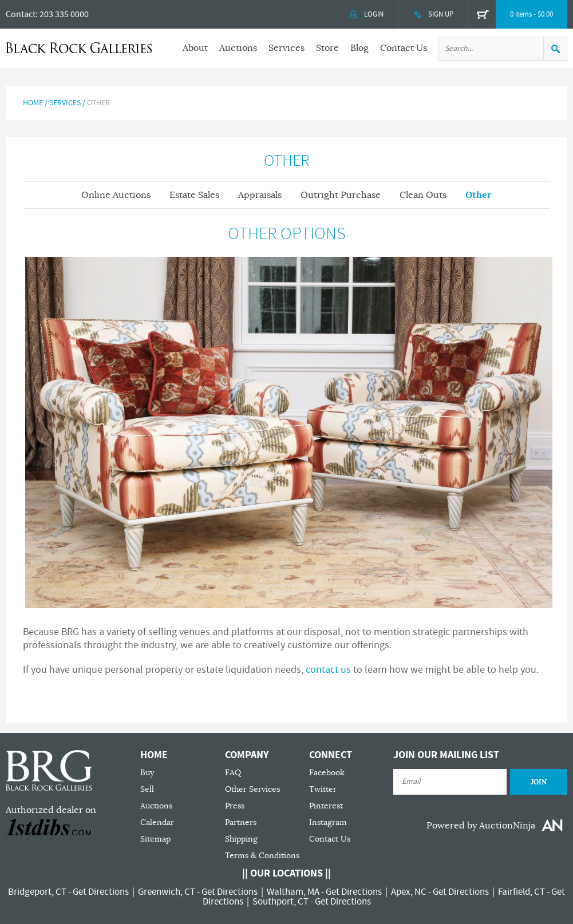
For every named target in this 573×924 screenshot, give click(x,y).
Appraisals (260, 195)
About (195, 48)
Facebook (327, 773)
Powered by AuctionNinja (481, 826)
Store (327, 48)
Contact (21, 14)
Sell (147, 789)
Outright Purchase (341, 195)
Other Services (252, 789)
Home (33, 103)
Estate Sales (194, 195)
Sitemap (155, 839)
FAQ (233, 773)
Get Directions (101, 892)
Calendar (157, 822)
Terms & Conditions (262, 856)
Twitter (323, 789)
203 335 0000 (64, 14)
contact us (328, 670)
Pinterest (326, 806)
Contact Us (404, 48)
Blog (359, 48)
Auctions (238, 48)
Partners (241, 822)
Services (286, 48)
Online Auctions (116, 195)
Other (479, 195)
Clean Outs (423, 195)
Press (235, 806)
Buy (147, 773)
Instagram (328, 822)
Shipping (241, 839)
